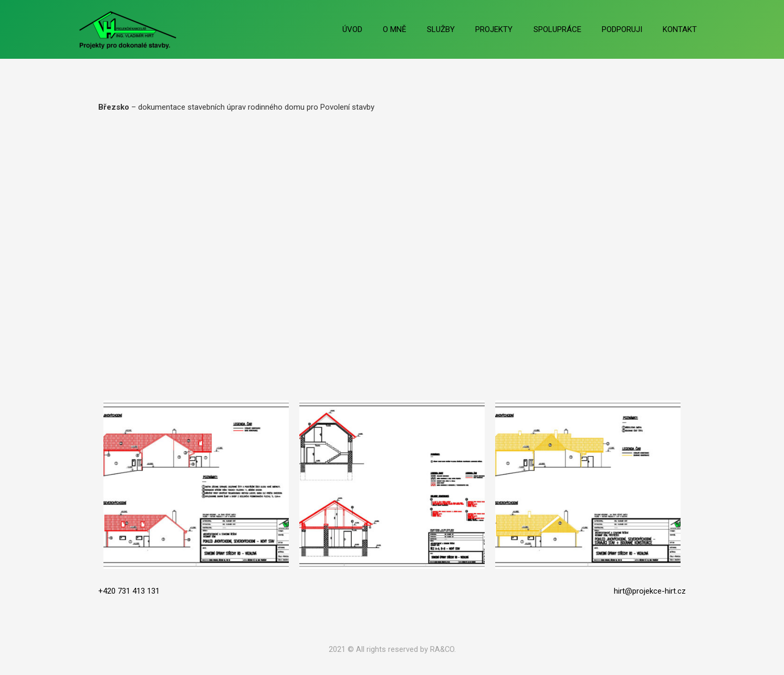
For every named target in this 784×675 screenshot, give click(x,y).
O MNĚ (421, 29)
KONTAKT (682, 29)
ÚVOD (384, 29)
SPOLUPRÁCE (569, 29)
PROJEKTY (511, 29)
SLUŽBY (463, 29)
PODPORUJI (629, 29)
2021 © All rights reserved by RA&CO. (392, 649)
